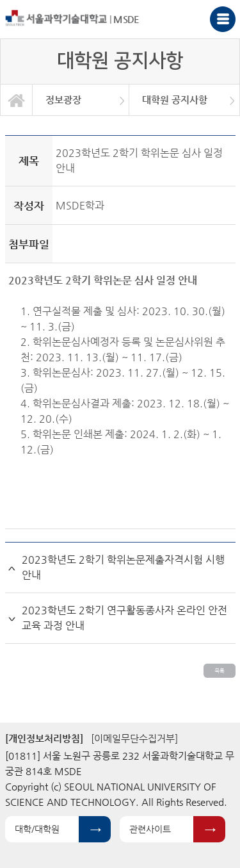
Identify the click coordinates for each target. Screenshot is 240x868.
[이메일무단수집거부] (134, 738)
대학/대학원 (37, 829)
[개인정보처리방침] (44, 738)
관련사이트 (150, 829)
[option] (81, 100)
